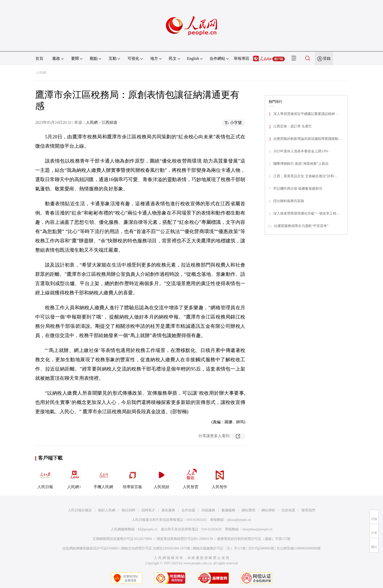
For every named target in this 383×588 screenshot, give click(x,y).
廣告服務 (168, 510)
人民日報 (45, 478)
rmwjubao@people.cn (257, 529)
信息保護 (288, 510)
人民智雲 (191, 478)
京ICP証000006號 (261, 548)
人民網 (41, 73)
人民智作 (220, 478)
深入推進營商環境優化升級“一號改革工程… (307, 213)
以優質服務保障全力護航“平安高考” (301, 226)
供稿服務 (208, 510)
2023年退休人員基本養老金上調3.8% (301, 151)
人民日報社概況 (80, 510)
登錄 (327, 58)
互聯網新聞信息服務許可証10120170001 (122, 539)
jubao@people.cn (239, 520)
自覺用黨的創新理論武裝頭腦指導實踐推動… (308, 139)
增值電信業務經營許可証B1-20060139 (185, 539)
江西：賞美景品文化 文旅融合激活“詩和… (305, 176)
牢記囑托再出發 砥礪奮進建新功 (298, 189)
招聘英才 (148, 510)
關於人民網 (107, 510)
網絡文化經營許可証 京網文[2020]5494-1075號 (156, 548)
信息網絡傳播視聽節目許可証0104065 (90, 548)
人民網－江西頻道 (102, 122)
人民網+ (74, 478)
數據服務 (228, 510)
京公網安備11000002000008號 (299, 548)
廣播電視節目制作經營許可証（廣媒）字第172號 (254, 539)
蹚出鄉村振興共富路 (289, 201)
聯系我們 (308, 510)
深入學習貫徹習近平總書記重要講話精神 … (306, 114)
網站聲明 (248, 510)
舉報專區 (242, 58)
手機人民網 (103, 478)
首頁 (39, 58)
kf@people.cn (148, 529)
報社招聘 (128, 510)
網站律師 (268, 510)
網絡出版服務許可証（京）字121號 (219, 548)
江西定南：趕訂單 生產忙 (293, 126)
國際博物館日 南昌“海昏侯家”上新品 (301, 164)
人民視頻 (161, 478)
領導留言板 (132, 478)
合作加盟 (188, 510)
